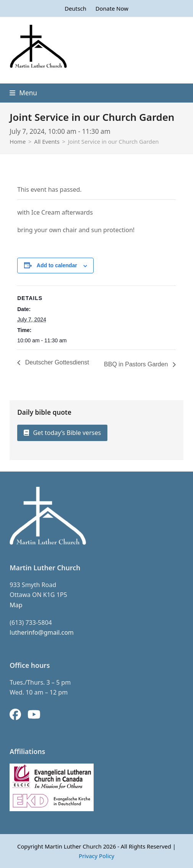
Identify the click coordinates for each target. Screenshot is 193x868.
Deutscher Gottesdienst (56, 362)
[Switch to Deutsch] (75, 8)
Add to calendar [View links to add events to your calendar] (57, 265)
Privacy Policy (96, 856)
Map (16, 605)
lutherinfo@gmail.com (42, 632)
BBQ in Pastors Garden (137, 364)
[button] (23, 93)
